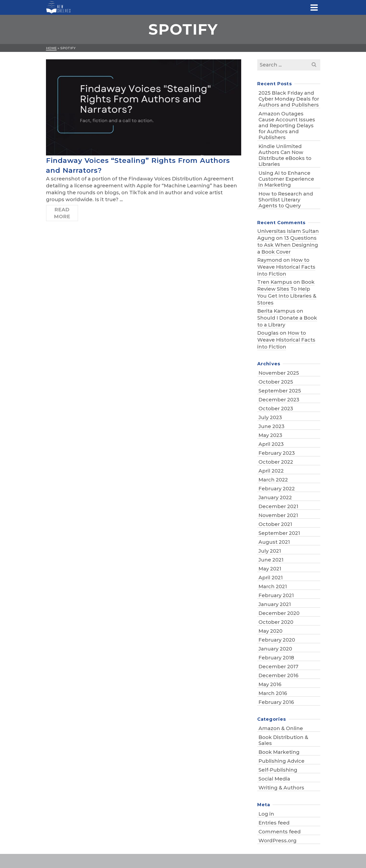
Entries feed (274, 823)
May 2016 (270, 684)
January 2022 (275, 498)
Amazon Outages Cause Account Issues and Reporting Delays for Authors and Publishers (287, 126)
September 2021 (279, 533)
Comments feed (280, 832)
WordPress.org (278, 841)
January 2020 (275, 649)
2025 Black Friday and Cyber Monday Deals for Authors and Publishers (289, 99)
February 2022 (277, 489)
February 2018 (276, 658)
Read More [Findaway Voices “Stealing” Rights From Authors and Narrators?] (62, 213)
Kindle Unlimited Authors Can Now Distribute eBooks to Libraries (285, 155)
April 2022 (271, 471)
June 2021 (271, 560)
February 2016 (276, 702)
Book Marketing (279, 752)
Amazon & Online (281, 728)
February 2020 (277, 640)
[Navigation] (314, 7)
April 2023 (271, 444)
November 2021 (278, 515)
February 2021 (276, 595)
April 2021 (271, 578)
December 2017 (278, 667)
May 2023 (270, 435)
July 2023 (270, 417)
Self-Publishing (278, 770)
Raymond (270, 260)
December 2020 (279, 613)
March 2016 (273, 693)
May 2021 (270, 569)
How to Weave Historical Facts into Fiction (286, 267)
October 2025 (276, 382)
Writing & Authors (281, 788)
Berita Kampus (276, 311)
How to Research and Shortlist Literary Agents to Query (286, 200)
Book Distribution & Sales (283, 740)
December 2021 (278, 506)
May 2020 (270, 631)
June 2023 (271, 426)
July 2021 (270, 551)
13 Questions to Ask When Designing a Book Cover (288, 245)
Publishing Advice (281, 761)
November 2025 (279, 373)
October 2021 (275, 524)
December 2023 (279, 400)
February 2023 (277, 453)
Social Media (274, 779)
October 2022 (276, 462)
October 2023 (276, 409)
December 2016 (278, 675)
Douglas (268, 333)
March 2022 (273, 480)
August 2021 (274, 542)
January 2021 (275, 604)
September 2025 (280, 391)
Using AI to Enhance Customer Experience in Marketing (286, 179)
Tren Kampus (275, 282)
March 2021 (273, 586)
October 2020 (276, 622)
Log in (266, 814)
